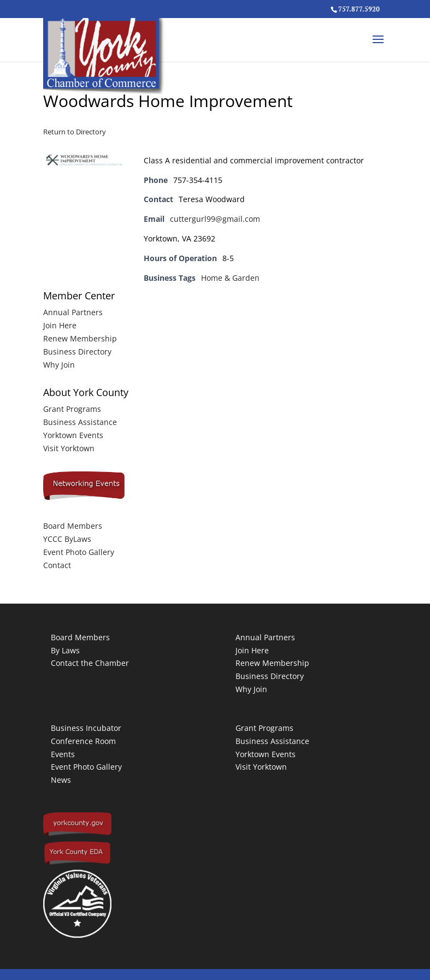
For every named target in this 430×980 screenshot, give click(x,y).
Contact (57, 565)
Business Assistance (80, 422)
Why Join (59, 365)
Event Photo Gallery (79, 552)
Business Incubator (86, 728)
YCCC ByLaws (67, 539)
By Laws (65, 650)
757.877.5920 (359, 9)
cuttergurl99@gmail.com (215, 219)
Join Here (60, 325)
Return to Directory (75, 132)
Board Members (73, 526)
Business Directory (77, 352)
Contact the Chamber (90, 663)
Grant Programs (72, 409)
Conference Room (83, 741)
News (61, 780)
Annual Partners (73, 312)
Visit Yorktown (69, 448)
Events (63, 754)
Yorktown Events (73, 435)
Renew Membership (80, 338)
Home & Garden (230, 278)
